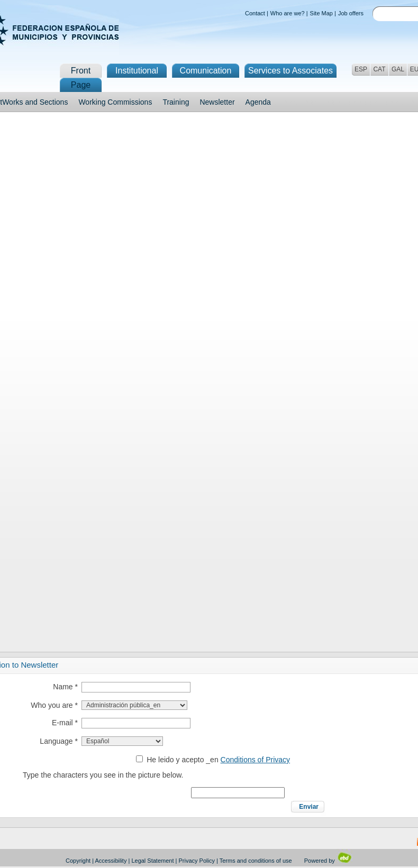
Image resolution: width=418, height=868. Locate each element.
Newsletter (217, 102)
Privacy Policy (197, 861)
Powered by (328, 861)
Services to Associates (290, 71)
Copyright (78, 861)
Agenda (258, 102)
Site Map (321, 13)
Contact (255, 13)
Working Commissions (115, 102)
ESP (361, 69)
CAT (379, 69)
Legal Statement (152, 861)
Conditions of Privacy (256, 760)
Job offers (351, 13)
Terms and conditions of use (256, 861)
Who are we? (288, 13)
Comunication (206, 71)
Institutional (137, 71)
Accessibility (111, 861)
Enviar (309, 807)
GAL (398, 69)
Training (176, 102)
